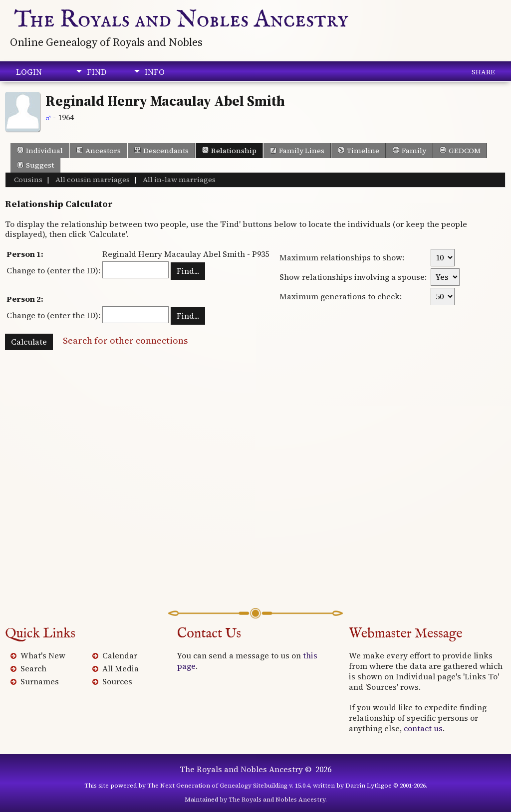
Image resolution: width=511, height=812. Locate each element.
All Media (121, 668)
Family (409, 151)
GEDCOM (460, 151)
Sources (117, 681)
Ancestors (99, 151)
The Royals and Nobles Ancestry (182, 20)
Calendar (120, 655)
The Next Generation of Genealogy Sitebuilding (217, 786)
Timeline (359, 151)
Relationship (229, 151)
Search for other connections (125, 340)
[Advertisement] (255, 489)
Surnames (40, 681)
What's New (43, 655)
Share (483, 72)
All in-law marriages (178, 180)
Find (97, 72)
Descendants (161, 151)
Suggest (35, 165)
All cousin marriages (92, 180)
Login (29, 72)
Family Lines (297, 151)
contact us (423, 728)
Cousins (28, 180)
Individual (40, 151)
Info (155, 72)
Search (33, 668)
